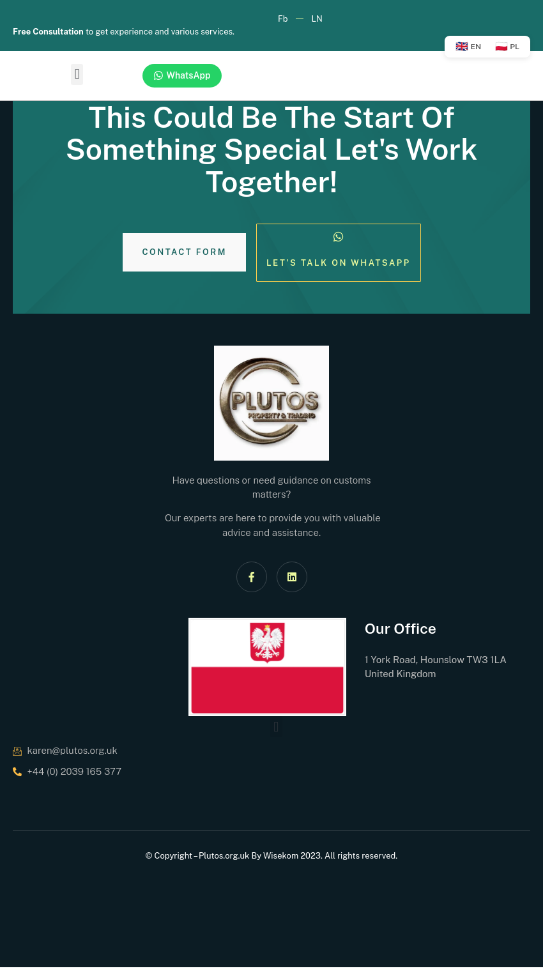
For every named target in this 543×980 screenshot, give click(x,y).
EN (468, 46)
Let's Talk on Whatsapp (339, 263)
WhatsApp (182, 76)
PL (507, 46)
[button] (77, 74)
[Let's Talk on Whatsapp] (339, 236)
